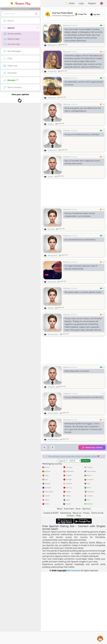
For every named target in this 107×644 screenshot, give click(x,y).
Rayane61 (52, 282)
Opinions (86, 581)
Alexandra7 (53, 255)
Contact (71, 588)
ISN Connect (73, 643)
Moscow (67, 25)
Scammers (69, 581)
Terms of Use (97, 585)
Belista (51, 308)
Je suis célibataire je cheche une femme (83, 397)
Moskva (74, 25)
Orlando (51, 387)
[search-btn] (36, 14)
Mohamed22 (53, 439)
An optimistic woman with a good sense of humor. (84, 83)
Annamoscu (53, 334)
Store (78, 581)
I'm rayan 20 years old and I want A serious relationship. (81, 267)
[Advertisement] (74, 506)
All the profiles (12, 34)
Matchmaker (12, 39)
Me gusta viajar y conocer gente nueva (83, 292)
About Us (77, 585)
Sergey (51, 124)
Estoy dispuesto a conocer (77, 371)
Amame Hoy (20, 3)
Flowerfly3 (52, 71)
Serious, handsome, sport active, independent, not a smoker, (80, 215)
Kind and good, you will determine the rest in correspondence (83, 110)
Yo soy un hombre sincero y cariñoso (82, 134)
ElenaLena (52, 45)
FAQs (78, 588)
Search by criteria (92, 447)
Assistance (100, 639)
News (60, 581)
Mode (70, 3)
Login (81, 3)
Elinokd (51, 229)
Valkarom (52, 98)
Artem (51, 176)
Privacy (86, 585)
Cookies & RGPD (51, 585)
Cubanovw (52, 150)
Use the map (12, 44)
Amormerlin (53, 413)
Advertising (66, 585)
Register (92, 3)
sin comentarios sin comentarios (80, 240)
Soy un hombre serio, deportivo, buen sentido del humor (82, 162)
